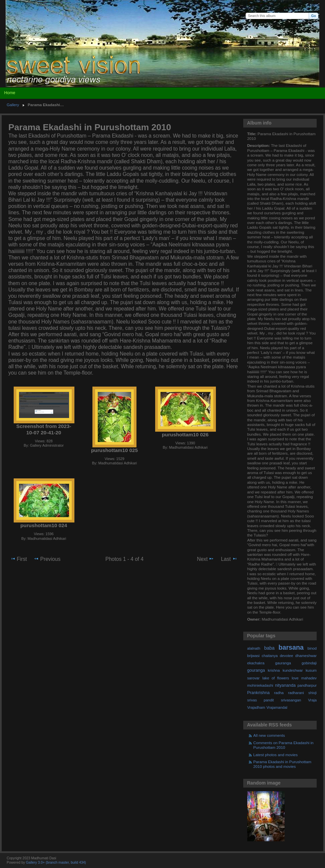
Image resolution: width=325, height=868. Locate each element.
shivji (312, 693)
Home (10, 93)
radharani (296, 693)
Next (205, 559)
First (19, 559)
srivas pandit (261, 700)
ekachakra (256, 663)
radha (279, 693)
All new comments (269, 735)
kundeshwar (293, 670)
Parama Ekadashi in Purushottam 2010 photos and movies (282, 764)
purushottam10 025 (114, 450)
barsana (291, 647)
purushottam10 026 (185, 435)
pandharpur (307, 685)
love (295, 678)
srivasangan (291, 700)
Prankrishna (258, 693)
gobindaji (309, 663)
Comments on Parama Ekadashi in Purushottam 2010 (283, 745)
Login (314, 5)
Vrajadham (256, 707)
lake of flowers (276, 678)
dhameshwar (306, 656)
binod (312, 648)
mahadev (309, 678)
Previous (47, 559)
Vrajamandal (277, 707)
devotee (287, 656)
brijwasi (253, 656)
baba (269, 648)
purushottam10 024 (44, 525)
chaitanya (270, 656)
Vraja (312, 700)
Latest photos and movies (275, 755)
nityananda (285, 685)
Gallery (13, 105)
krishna (274, 670)
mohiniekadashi (260, 685)
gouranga (256, 670)
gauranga (283, 663)
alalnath (254, 648)
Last (229, 559)
